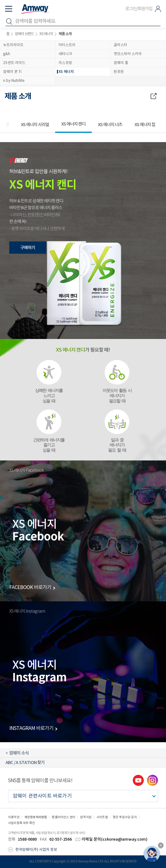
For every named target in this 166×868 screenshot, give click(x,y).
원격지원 (86, 817)
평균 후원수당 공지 (125, 817)
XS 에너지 (46, 34)
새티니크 (65, 54)
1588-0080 (27, 839)
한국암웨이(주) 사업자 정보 (36, 850)
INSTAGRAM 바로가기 (31, 728)
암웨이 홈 (121, 63)
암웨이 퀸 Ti (12, 72)
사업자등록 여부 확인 (21, 823)
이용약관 (14, 817)
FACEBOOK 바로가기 (30, 587)
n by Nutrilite (14, 81)
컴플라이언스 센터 (63, 817)
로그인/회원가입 (139, 9)
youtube (138, 780)
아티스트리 (67, 45)
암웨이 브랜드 (24, 34)
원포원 (119, 72)
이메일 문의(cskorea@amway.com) (115, 839)
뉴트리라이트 (13, 45)
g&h (7, 54)
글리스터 (120, 45)
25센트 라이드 (14, 63)
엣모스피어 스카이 (128, 54)
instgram (152, 780)
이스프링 (65, 63)
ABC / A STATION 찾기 (25, 763)
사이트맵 (102, 817)
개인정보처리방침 (36, 817)
